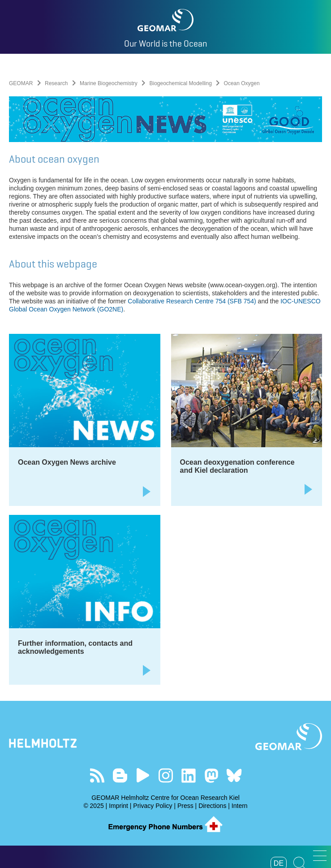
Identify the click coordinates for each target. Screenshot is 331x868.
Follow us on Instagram (165, 775)
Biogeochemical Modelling (180, 83)
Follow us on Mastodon (211, 775)
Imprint (118, 806)
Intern (240, 806)
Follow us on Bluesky (234, 775)
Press (185, 806)
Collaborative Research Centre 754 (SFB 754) (192, 301)
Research (56, 83)
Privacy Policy (153, 806)
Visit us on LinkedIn (188, 775)
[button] (320, 856)
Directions (212, 806)
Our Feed (97, 775)
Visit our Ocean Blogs (120, 775)
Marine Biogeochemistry (109, 83)
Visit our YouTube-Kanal (143, 775)
